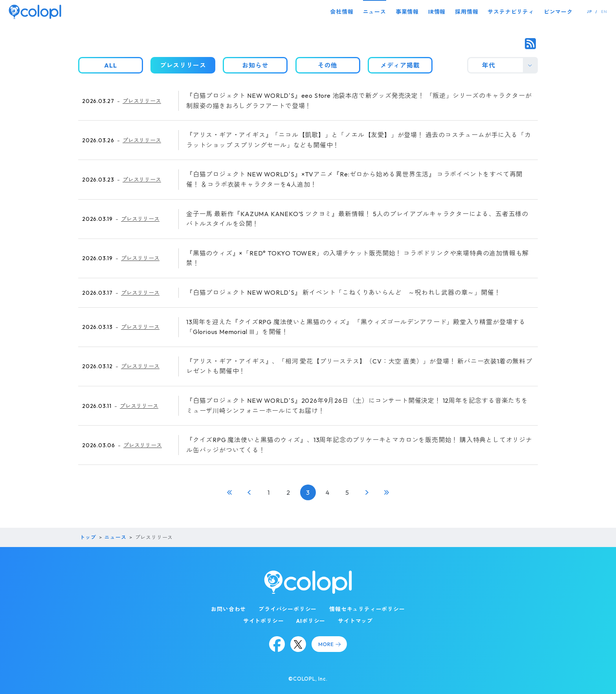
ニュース (375, 12)
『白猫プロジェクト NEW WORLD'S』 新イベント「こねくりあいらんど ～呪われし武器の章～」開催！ (343, 292)
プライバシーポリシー (288, 609)
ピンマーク (558, 12)
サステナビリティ (511, 12)
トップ (88, 537)
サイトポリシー (264, 621)
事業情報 (407, 12)
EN (604, 12)
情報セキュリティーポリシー (367, 609)
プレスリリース (142, 101)
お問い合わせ (228, 609)
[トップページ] (35, 12)
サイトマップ (355, 621)
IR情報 (437, 12)
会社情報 (342, 12)
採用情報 (467, 12)
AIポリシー (311, 621)
